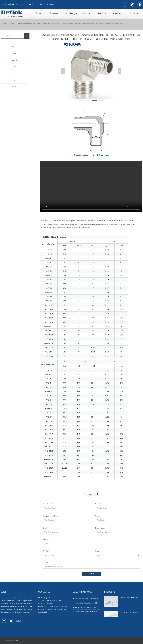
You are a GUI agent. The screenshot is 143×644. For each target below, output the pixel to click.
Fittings (12, 23)
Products (54, 13)
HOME (4, 23)
